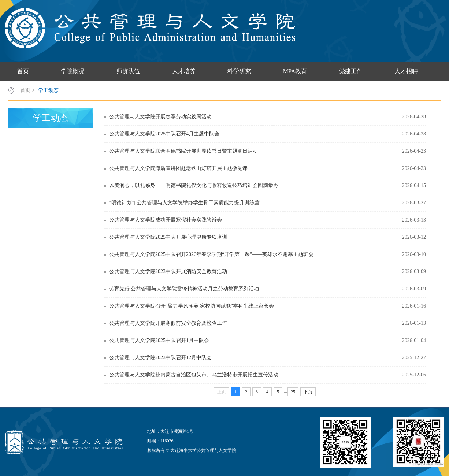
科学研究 (239, 71)
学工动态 (48, 90)
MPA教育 (295, 71)
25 (293, 392)
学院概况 (73, 71)
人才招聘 (406, 71)
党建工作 (351, 71)
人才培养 (184, 71)
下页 (308, 392)
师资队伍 (128, 71)
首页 (23, 71)
